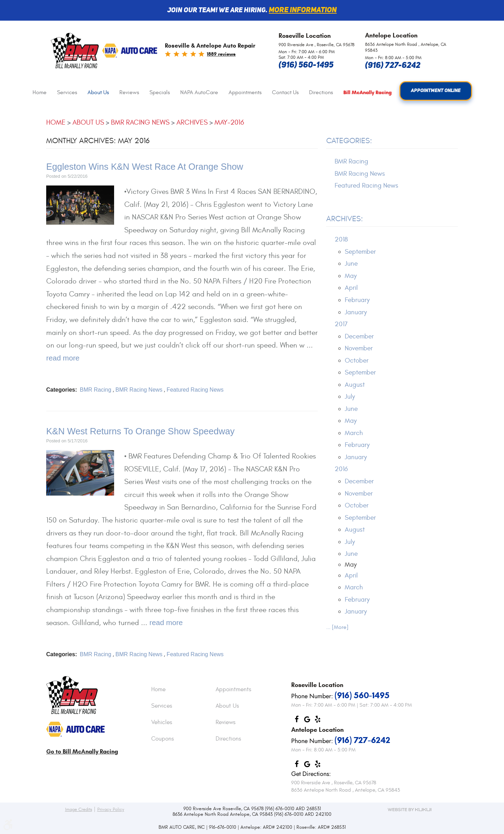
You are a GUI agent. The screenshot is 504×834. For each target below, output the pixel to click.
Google (307, 721)
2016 (341, 469)
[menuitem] (40, 93)
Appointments (245, 92)
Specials (160, 92)
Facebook (296, 721)
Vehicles (162, 723)
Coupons (163, 739)
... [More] (337, 627)
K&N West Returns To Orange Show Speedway (140, 431)
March (354, 433)
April (351, 288)
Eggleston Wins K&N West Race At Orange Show (145, 167)
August (355, 385)
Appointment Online (436, 91)
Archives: (345, 219)
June (351, 264)
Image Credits (79, 810)
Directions (321, 92)
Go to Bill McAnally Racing (82, 752)
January (356, 312)
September (360, 252)
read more (63, 358)
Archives (192, 122)
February (357, 300)
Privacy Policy (111, 810)
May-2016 (229, 122)
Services (67, 92)
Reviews (129, 92)
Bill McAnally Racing (367, 93)
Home (40, 92)
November (359, 348)
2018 (341, 240)
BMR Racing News (140, 122)
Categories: (349, 141)
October (357, 360)
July (350, 397)
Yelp (317, 721)
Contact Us (285, 92)
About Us (98, 92)
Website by (409, 810)
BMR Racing (96, 390)
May (351, 276)
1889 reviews (221, 54)
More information (303, 10)
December (359, 336)
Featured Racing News (195, 390)
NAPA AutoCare (199, 92)
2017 (341, 324)
